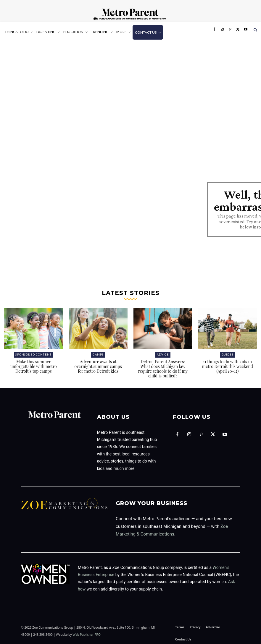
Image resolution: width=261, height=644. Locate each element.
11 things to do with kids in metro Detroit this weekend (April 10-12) (228, 365)
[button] (255, 30)
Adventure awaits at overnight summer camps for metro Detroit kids (98, 365)
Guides (227, 353)
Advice (163, 353)
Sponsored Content (34, 353)
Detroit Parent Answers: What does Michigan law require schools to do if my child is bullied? (163, 367)
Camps (98, 353)
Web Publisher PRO (87, 633)
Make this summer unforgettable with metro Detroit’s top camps (34, 365)
